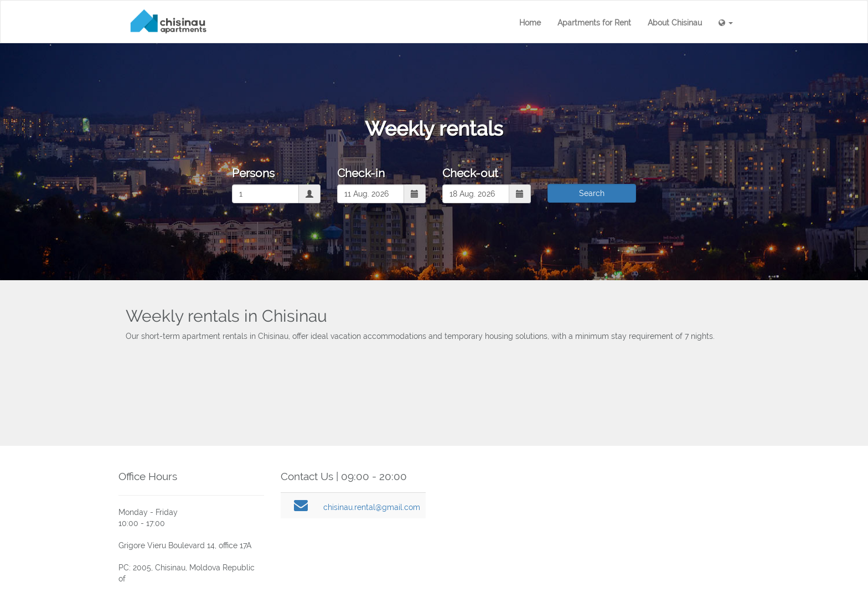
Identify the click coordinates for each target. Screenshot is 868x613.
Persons (253, 173)
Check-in (361, 173)
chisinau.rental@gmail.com (372, 507)
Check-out (470, 173)
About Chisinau (675, 23)
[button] (726, 23)
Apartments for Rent (594, 23)
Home (530, 23)
